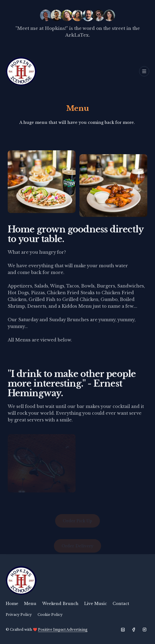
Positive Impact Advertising (63, 630)
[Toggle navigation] (144, 71)
